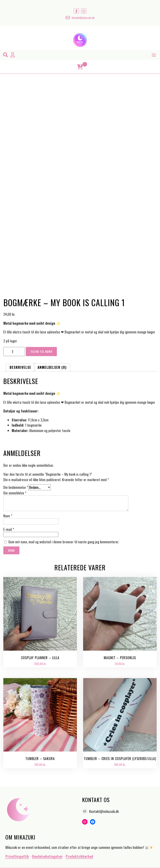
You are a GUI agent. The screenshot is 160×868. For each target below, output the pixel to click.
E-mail (9, 529)
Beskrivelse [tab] (20, 367)
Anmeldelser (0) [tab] (52, 367)
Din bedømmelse (16, 487)
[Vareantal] (14, 352)
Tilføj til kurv (41, 351)
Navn (8, 516)
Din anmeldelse (15, 493)
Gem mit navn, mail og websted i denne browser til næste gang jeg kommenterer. (64, 542)
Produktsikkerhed (79, 856)
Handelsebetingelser (47, 856)
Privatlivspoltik (17, 856)
